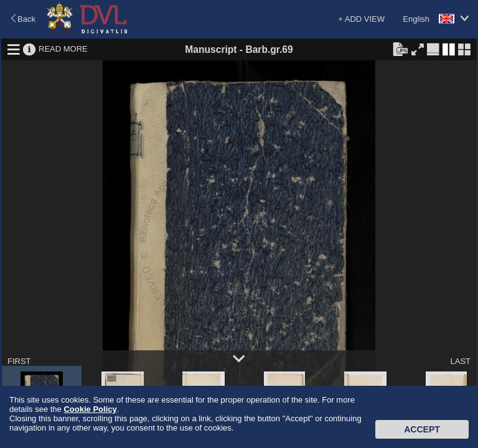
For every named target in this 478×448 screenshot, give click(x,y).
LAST (460, 361)
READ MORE (63, 49)
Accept (422, 429)
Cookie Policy (90, 409)
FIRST (19, 361)
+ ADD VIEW (361, 19)
